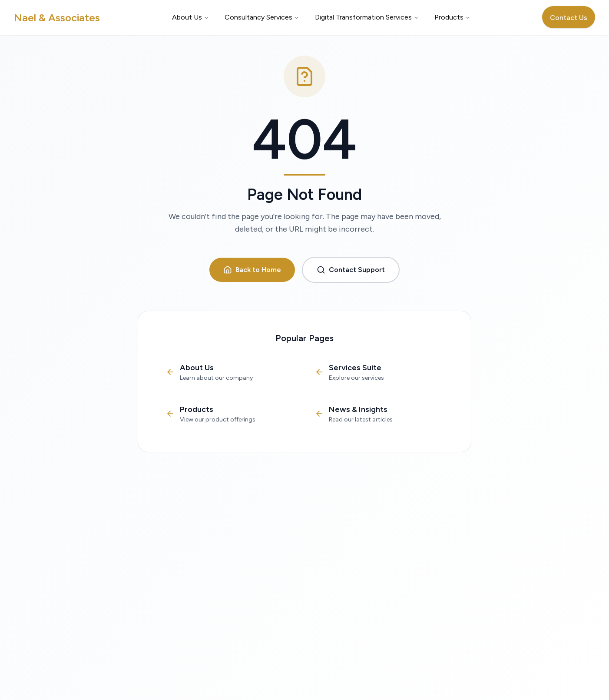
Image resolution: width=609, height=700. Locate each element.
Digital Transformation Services (367, 17)
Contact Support (351, 270)
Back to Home (252, 270)
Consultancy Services (262, 17)
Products (452, 17)
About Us (190, 17)
